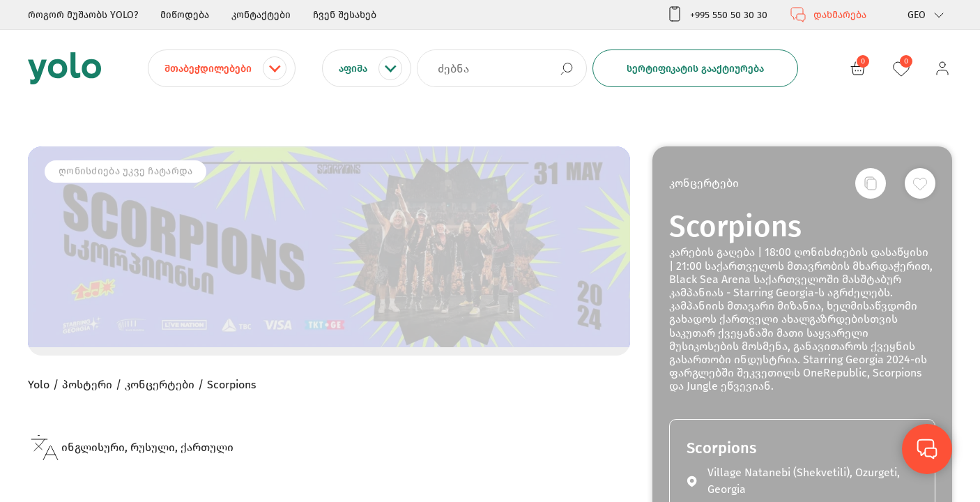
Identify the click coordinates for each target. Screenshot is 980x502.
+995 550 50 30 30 (717, 15)
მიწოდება (185, 15)
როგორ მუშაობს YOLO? (83, 15)
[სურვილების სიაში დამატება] (920, 183)
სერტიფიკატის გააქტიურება (695, 69)
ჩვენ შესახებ (345, 15)
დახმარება (828, 15)
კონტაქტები (261, 15)
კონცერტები (704, 183)
